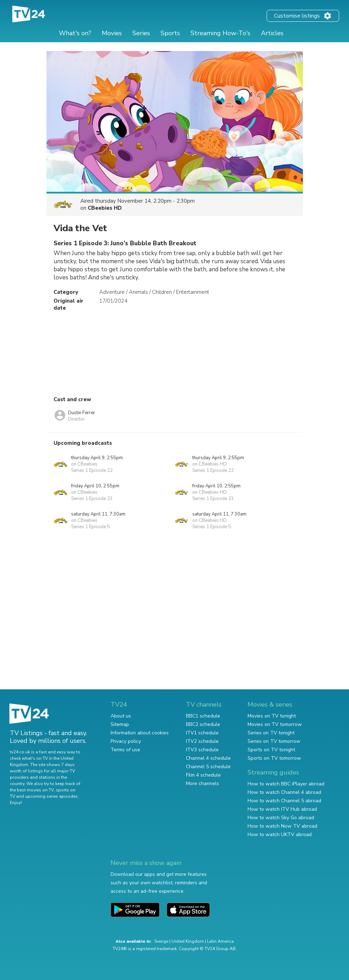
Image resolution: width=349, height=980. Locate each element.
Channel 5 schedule (208, 767)
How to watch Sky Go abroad (281, 818)
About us (121, 716)
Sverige (161, 941)
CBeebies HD (105, 208)
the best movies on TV (32, 790)
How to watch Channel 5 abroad (284, 801)
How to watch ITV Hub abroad (282, 809)
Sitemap (120, 724)
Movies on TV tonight (272, 716)
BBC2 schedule (203, 724)
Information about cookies (140, 733)
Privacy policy (126, 741)
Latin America (220, 941)
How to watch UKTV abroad (280, 834)
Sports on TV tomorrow (274, 758)
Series (141, 33)
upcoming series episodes (51, 796)
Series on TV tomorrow (274, 741)
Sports (170, 33)
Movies (112, 33)
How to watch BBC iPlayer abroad (286, 784)
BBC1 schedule (203, 716)
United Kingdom (188, 941)
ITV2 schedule (202, 741)
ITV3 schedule (202, 750)
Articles (272, 33)
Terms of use (125, 750)
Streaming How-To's (220, 33)
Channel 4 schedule (208, 758)
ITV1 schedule (202, 733)
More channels (202, 783)
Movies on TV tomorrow (275, 724)
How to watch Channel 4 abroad (284, 792)
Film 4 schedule (203, 775)
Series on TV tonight (271, 733)
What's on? (75, 33)
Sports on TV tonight (271, 750)
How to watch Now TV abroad (282, 826)
